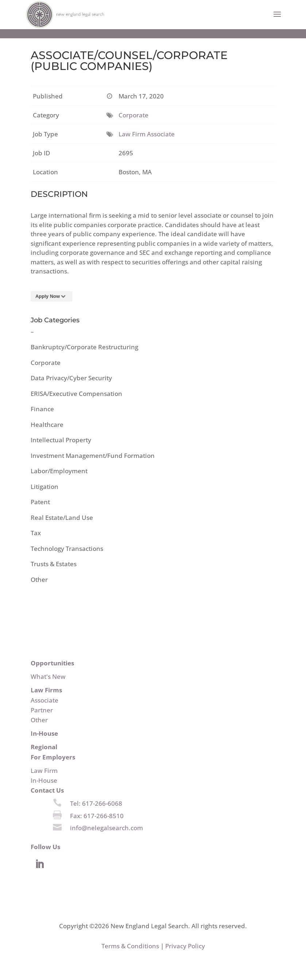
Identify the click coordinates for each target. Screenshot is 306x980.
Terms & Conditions (130, 946)
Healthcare (47, 425)
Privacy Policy (185, 946)
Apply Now (52, 296)
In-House (44, 780)
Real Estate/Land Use (62, 518)
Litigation (44, 487)
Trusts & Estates (54, 564)
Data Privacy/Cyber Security (71, 378)
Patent (40, 502)
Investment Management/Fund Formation (93, 456)
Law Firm (44, 771)
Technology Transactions (67, 549)
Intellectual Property (61, 440)
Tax (36, 533)
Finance (42, 409)
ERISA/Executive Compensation (76, 394)
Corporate (133, 115)
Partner (42, 710)
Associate (44, 700)
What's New (48, 676)
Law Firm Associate (147, 134)
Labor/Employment (59, 471)
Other (39, 580)
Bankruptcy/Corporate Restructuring (84, 347)
